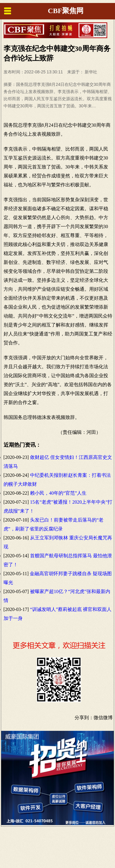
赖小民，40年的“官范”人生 (58, 493)
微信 (98, 718)
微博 (108, 718)
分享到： (84, 718)
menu (7, 11)
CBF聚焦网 (66, 11)
